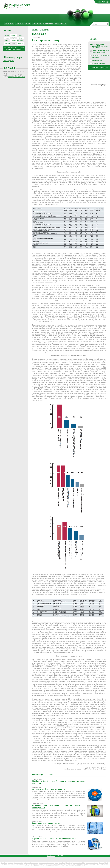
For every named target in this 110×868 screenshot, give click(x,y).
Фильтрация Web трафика (46, 863)
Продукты (19, 23)
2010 (19, 48)
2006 (14, 49)
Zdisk (56, 863)
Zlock (107, 863)
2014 (9, 48)
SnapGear (11, 863)
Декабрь (20, 43)
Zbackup (102, 863)
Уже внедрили (97, 60)
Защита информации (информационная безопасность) (46, 866)
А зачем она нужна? (99, 63)
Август (13, 41)
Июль (7, 41)
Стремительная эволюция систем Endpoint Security (54, 839)
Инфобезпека (51, 856)
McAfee (27, 866)
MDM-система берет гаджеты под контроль (51, 789)
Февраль (14, 35)
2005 (17, 49)
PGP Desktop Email (14, 864)
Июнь (20, 38)
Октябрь (7, 43)
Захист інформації (76, 866)
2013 (12, 48)
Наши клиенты (61, 23)
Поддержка (37, 23)
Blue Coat (4, 863)
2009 (22, 48)
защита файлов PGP (79, 863)
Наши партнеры (13, 57)
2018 (6, 48)
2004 (21, 49)
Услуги (28, 23)
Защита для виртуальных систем (46, 823)
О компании (9, 23)
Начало (35, 30)
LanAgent (5, 864)
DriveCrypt (69, 863)
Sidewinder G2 (18, 863)
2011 (16, 48)
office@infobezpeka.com (17, 77)
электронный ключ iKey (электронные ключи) (33, 864)
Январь (7, 35)
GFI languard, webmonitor (31, 863)
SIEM (84, 866)
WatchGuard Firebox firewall (92, 864)
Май (14, 38)
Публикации (48, 23)
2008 (7, 49)
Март (20, 35)
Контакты (9, 68)
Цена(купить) (66, 866)
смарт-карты (104, 864)
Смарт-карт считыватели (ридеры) (73, 864)
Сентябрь (20, 41)
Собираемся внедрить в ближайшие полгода (101, 52)
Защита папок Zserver (92, 863)
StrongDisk (62, 863)
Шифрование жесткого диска (55, 864)
